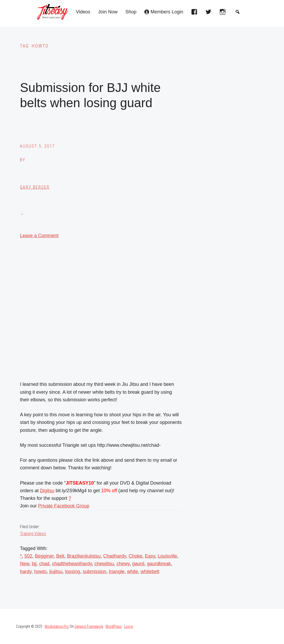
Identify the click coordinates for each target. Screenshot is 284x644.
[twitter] (210, 13)
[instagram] (224, 13)
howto (40, 572)
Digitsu (47, 491)
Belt (60, 556)
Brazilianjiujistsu (84, 556)
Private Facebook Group (64, 506)
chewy (123, 564)
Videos (83, 12)
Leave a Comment (39, 236)
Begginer (44, 556)
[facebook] (196, 13)
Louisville (167, 556)
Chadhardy (115, 556)
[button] (238, 12)
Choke (135, 556)
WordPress (114, 626)
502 (28, 556)
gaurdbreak (159, 564)
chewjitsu (104, 564)
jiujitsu (56, 572)
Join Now (108, 12)
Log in (129, 626)
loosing (73, 572)
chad (44, 564)
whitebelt (150, 572)
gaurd (138, 564)
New (25, 564)
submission (94, 572)
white (133, 572)
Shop (131, 12)
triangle (117, 572)
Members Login (167, 12)
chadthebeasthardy (72, 564)
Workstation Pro (57, 626)
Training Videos (33, 534)
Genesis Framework (89, 626)
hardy (26, 572)
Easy (150, 556)
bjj (34, 564)
